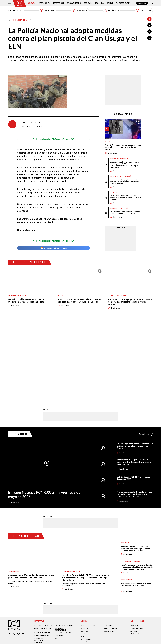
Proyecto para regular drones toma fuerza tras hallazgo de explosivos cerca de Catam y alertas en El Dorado (135, 412)
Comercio (114, 192)
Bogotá (108, 141)
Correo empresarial (42, 554)
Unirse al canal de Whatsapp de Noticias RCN (53, 139)
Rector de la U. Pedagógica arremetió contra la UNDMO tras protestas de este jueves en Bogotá (125, 182)
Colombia (32, 3)
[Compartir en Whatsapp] (149, 38)
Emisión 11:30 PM (144, 10)
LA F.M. (83, 552)
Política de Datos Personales (76, 569)
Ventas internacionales (64, 551)
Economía (88, 3)
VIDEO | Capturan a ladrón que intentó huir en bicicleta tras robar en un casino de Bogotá (123, 147)
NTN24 (83, 544)
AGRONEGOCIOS (109, 549)
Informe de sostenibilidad (61, 548)
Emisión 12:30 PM (80, 10)
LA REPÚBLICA (109, 544)
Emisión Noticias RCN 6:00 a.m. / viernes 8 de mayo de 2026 (44, 413)
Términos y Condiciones (113, 569)
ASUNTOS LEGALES (110, 547)
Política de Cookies (95, 569)
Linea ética (59, 554)
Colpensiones (14, 490)
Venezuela (125, 461)
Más (146, 352)
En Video (20, 352)
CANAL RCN (142, 3)
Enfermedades (126, 498)
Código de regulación (42, 551)
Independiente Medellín (119, 159)
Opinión (110, 3)
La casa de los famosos (130, 480)
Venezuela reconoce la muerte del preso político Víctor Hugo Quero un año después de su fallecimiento (135, 467)
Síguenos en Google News (53, 248)
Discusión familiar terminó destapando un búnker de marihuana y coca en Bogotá (125, 213)
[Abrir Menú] (9, 3)
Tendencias (99, 3)
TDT (94, 544)
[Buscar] (152, 3)
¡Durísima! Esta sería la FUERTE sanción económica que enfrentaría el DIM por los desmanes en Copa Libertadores (85, 496)
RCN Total (85, 547)
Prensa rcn (39, 556)
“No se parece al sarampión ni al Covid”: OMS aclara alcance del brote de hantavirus (136, 504)
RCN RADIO (84, 549)
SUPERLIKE (134, 549)
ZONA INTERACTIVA (137, 547)
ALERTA (83, 555)
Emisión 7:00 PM (112, 10)
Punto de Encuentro (124, 3)
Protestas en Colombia (119, 176)
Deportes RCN (58, 3)
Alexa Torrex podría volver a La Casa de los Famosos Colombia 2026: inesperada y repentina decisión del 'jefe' (137, 485)
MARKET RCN (134, 552)
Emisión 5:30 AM (47, 10)
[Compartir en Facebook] (149, 25)
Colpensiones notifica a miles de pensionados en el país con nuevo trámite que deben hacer (32, 495)
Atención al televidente (43, 547)
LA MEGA (84, 560)
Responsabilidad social (43, 544)
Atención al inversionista (39, 560)
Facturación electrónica (65, 544)
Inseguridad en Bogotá (119, 208)
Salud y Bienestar (74, 3)
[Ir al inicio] (19, 4)
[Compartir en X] (149, 32)
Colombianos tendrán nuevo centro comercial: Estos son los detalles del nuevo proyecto (125, 198)
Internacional (44, 3)
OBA (57, 556)
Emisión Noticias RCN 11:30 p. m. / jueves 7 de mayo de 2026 (134, 396)
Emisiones (15, 10)
